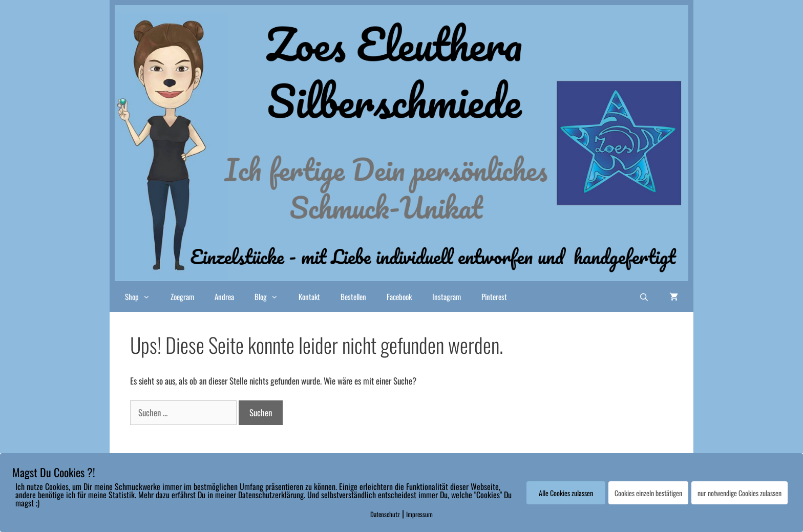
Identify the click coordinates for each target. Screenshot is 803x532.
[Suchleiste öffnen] (644, 296)
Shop (143, 296)
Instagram (447, 296)
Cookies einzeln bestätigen (648, 493)
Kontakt (309, 296)
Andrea (224, 296)
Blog (271, 296)
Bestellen (353, 296)
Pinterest (494, 296)
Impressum (419, 514)
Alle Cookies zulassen (566, 493)
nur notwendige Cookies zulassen (739, 493)
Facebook (399, 296)
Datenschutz (385, 514)
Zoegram (182, 296)
